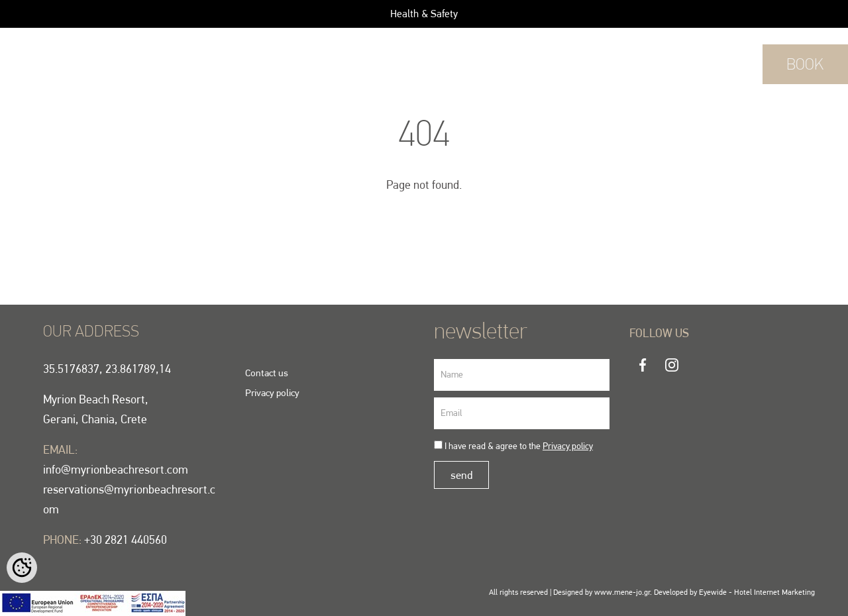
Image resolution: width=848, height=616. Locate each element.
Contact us (267, 373)
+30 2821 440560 (719, 64)
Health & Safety (424, 14)
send (461, 475)
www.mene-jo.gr (622, 592)
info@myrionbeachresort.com (116, 469)
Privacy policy (272, 393)
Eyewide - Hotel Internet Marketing (757, 592)
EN (66, 61)
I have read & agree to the (519, 446)
